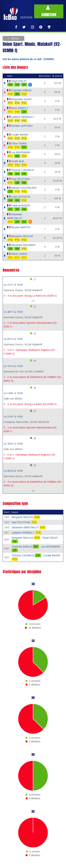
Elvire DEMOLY (20, 108)
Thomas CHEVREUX (22, 170)
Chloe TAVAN (19, 143)
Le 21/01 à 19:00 (13, 416)
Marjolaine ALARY (21, 99)
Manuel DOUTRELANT (24, 188)
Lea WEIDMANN (21, 152)
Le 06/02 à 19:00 (13, 471)
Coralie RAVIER (20, 135)
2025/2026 (26, 17)
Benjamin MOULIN (22, 236)
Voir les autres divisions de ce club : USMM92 (28, 59)
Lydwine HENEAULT (23, 117)
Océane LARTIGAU (22, 126)
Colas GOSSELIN (21, 197)
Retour (15, 38)
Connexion (49, 11)
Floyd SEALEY (19, 81)
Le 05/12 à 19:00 (13, 339)
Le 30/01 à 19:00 (13, 444)
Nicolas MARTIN (21, 227)
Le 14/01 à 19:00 (13, 393)
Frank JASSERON (21, 205)
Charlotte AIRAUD (21, 90)
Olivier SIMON (19, 254)
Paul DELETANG (20, 179)
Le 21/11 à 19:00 (13, 285)
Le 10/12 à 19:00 (13, 366)
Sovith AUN (18, 161)
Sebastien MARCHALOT (26, 527)
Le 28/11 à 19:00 (13, 312)
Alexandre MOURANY (23, 245)
